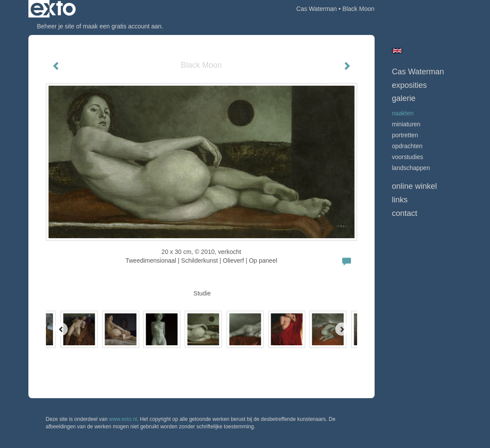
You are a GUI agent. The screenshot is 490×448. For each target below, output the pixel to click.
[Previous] (61, 329)
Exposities (410, 85)
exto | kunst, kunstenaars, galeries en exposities (53, 9)
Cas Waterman (317, 9)
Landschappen (411, 168)
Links (400, 200)
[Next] (342, 329)
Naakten (403, 113)
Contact (405, 213)
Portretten (405, 135)
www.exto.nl (123, 419)
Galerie (404, 98)
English (397, 51)
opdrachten (407, 146)
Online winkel (415, 186)
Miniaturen (406, 124)
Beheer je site (56, 26)
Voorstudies (408, 157)
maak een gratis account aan (122, 26)
